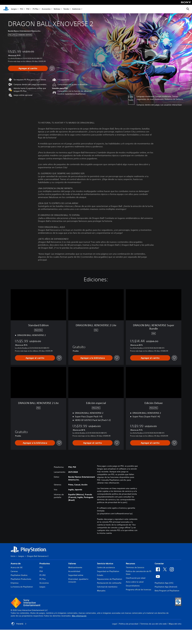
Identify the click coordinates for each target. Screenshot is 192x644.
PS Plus (36, 9)
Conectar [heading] (159, 563)
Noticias (57, 9)
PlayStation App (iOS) (164, 583)
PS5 (21, 9)
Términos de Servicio (135, 567)
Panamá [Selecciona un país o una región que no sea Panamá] (19, 624)
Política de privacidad (129, 624)
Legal (115, 624)
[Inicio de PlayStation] (6, 9)
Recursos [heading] (130, 563)
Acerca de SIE (17, 567)
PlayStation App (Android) (166, 587)
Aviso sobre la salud (135, 582)
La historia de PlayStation (22, 587)
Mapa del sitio (175, 624)
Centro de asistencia (106, 567)
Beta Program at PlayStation (167, 591)
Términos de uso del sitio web (153, 624)
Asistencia (76, 9)
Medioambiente (75, 567)
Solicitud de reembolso (107, 587)
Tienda (66, 9)
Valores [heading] (72, 563)
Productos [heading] (45, 563)
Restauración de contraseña (109, 583)
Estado (100, 575)
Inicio (13, 556)
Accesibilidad (74, 571)
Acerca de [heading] (16, 563)
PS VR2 (42, 575)
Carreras (14, 571)
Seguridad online (76, 575)
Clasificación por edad (136, 578)
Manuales (101, 591)
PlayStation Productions (21, 579)
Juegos (14, 9)
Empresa (15, 583)
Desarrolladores (133, 586)
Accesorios (46, 9)
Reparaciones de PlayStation (110, 579)
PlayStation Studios (19, 575)
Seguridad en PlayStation (108, 571)
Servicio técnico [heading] (105, 563)
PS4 (28, 9)
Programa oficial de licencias (139, 590)
